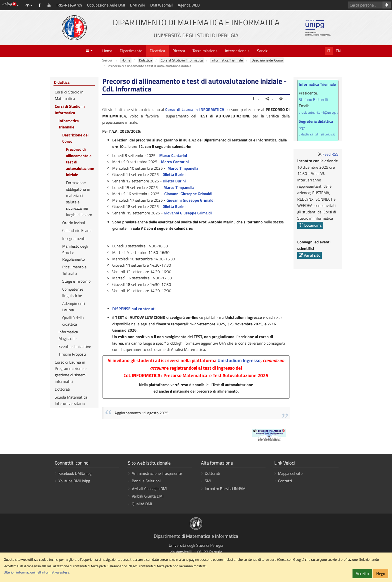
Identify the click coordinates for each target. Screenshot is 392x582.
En (338, 51)
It (329, 51)
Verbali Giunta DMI (148, 496)
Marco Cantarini (173, 155)
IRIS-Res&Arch (69, 5)
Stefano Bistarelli (313, 99)
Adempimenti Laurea (74, 307)
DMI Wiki (138, 5)
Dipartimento (131, 51)
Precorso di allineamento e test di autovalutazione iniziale (80, 162)
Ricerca (179, 51)
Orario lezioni (74, 223)
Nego (381, 574)
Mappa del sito (290, 473)
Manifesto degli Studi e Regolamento (75, 253)
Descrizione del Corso (75, 138)
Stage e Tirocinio (76, 281)
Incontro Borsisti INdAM (225, 489)
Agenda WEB (189, 5)
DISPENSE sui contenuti (134, 309)
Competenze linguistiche (73, 292)
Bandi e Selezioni (146, 481)
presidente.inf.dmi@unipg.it (318, 112)
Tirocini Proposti (72, 354)
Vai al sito (309, 255)
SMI (208, 481)
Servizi (263, 51)
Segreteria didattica (316, 121)
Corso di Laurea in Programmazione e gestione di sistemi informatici (71, 372)
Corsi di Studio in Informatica (70, 109)
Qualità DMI (142, 504)
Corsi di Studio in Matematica (69, 95)
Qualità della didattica (73, 321)
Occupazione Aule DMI (106, 5)
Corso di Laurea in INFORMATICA (195, 109)
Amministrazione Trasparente (157, 473)
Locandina (310, 225)
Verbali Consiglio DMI (149, 489)
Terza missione (205, 51)
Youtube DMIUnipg (74, 481)
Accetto (362, 574)
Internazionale (237, 51)
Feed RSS (330, 154)
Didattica (157, 51)
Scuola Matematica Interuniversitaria (71, 400)
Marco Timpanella (183, 168)
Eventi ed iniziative (75, 346)
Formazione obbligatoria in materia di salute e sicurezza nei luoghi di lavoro (79, 199)
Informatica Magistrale (68, 335)
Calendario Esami (77, 230)
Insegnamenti (74, 238)
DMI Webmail (161, 5)
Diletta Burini (174, 174)
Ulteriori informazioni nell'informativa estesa (37, 572)
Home (107, 51)
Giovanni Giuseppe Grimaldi (188, 194)
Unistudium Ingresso (239, 360)
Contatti (285, 481)
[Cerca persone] (387, 5)
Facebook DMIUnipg (75, 473)
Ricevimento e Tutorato (74, 270)
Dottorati (62, 389)
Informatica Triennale (69, 124)
